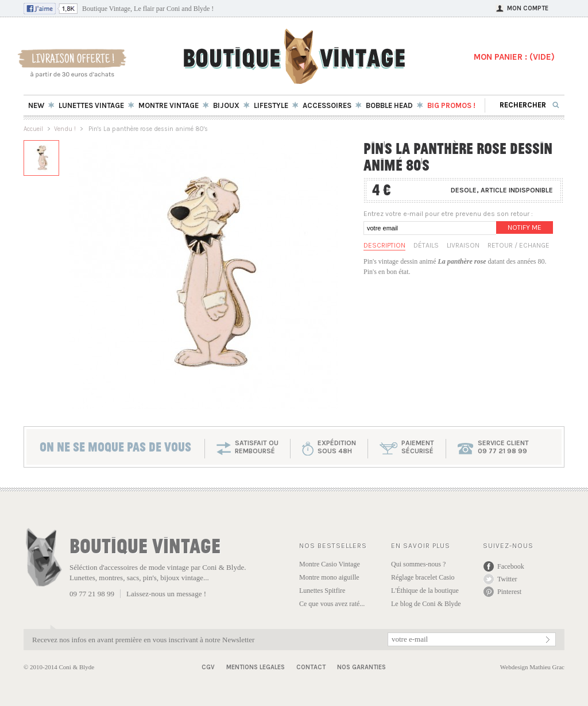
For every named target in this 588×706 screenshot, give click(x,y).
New (36, 105)
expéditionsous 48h (337, 447)
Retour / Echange (519, 245)
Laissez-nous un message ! (166, 594)
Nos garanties (361, 667)
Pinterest (509, 592)
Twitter (507, 579)
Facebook (511, 566)
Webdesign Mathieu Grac (532, 667)
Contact (311, 667)
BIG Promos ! (451, 105)
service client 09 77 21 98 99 (503, 447)
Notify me (525, 227)
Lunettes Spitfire (322, 591)
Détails (426, 245)
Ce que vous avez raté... (332, 604)
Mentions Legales (256, 667)
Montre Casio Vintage (330, 564)
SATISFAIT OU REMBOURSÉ (257, 447)
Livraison (463, 245)
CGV (208, 667)
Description (384, 245)
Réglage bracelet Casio (423, 577)
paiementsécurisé (418, 447)
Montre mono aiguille (329, 577)
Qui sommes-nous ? (418, 564)
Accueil (33, 129)
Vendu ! (65, 129)
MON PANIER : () (514, 57)
